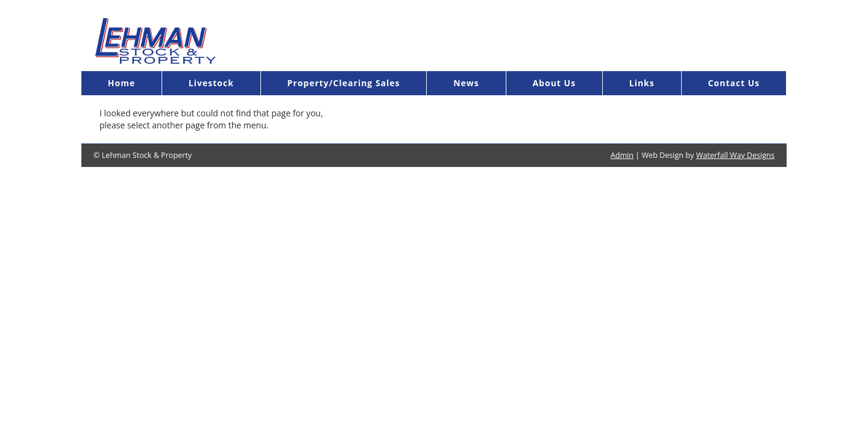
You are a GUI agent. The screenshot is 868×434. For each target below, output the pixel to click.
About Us (554, 83)
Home (121, 83)
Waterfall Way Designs (735, 155)
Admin (622, 155)
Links (642, 83)
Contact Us (734, 83)
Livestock (211, 83)
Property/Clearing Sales (343, 83)
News (466, 83)
